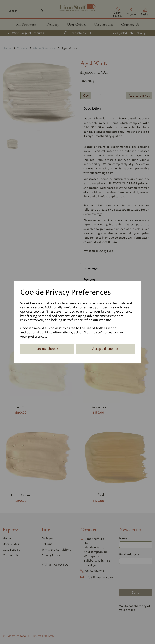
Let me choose (47, 349)
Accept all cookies (105, 349)
